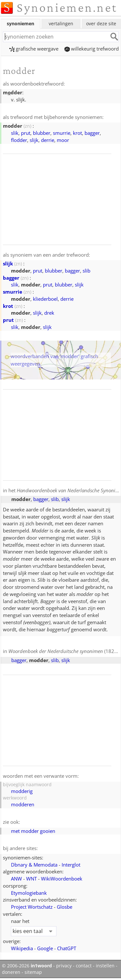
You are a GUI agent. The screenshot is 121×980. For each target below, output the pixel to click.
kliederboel (45, 299)
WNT (31, 879)
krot (77, 133)
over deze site (101, 23)
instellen (105, 966)
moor (63, 140)
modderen (23, 804)
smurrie (62, 133)
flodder (19, 140)
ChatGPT (67, 948)
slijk (34, 140)
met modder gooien (33, 831)
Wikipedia (22, 948)
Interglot (71, 865)
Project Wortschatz (32, 907)
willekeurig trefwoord (92, 49)
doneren (11, 972)
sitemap (33, 972)
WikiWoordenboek (62, 879)
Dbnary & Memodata (34, 865)
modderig (22, 791)
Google (45, 948)
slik (15, 133)
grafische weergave (34, 49)
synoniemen (20, 23)
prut (26, 133)
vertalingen (61, 23)
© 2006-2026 (27, 966)
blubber (42, 133)
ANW (16, 879)
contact (84, 966)
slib (86, 271)
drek (49, 313)
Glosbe (65, 907)
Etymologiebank (29, 893)
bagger (92, 133)
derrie (48, 140)
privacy (64, 966)
